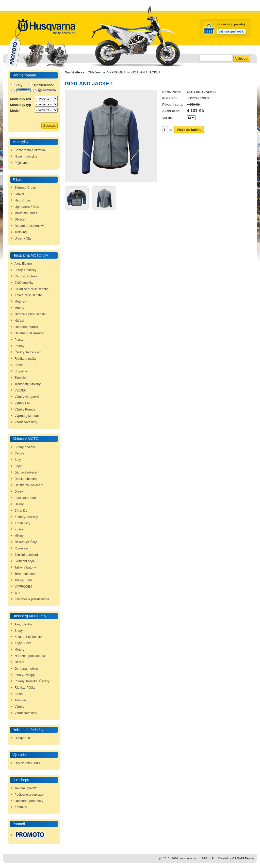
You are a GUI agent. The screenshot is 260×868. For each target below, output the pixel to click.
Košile (19, 529)
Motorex (20, 302)
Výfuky (19, 707)
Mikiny (19, 536)
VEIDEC (20, 390)
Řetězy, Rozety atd (28, 352)
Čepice (19, 453)
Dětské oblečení (26, 479)
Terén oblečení (25, 574)
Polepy (19, 346)
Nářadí (19, 321)
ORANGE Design (243, 858)
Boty (18, 460)
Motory (19, 308)
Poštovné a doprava (29, 795)
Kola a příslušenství (28, 295)
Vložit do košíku (189, 130)
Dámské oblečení (27, 472)
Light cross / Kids (27, 207)
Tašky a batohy (25, 567)
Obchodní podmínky (29, 801)
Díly (17, 85)
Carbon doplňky (26, 276)
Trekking (21, 232)
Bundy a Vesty (25, 447)
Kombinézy (22, 523)
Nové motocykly (26, 156)
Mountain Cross (26, 213)
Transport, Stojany (28, 384)
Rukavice (21, 548)
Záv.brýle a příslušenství (32, 599)
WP (17, 593)
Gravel (19, 194)
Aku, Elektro (23, 264)
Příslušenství (42, 85)
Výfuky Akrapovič (27, 397)
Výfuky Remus (25, 409)
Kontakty (21, 807)
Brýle (18, 466)
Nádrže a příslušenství (30, 314)
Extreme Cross (25, 188)
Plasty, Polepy (25, 675)
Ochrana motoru (26, 327)
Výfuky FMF (23, 403)
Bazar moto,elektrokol (30, 150)
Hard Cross (23, 200)
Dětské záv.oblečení (29, 485)
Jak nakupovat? (26, 788)
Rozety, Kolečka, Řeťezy (32, 681)
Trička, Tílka (23, 580)
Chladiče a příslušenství (31, 289)
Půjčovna (21, 163)
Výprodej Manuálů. (28, 416)
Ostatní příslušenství (29, 226)
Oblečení (21, 219)
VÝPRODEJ (23, 587)
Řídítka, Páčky (25, 688)
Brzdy (19, 631)
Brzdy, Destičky (25, 270)
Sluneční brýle (25, 561)
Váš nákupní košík (231, 31)
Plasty (19, 340)
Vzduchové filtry (26, 422)
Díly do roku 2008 (27, 763)
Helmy (19, 504)
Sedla (19, 365)
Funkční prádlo (25, 498)
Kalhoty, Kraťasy (26, 517)
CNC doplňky (24, 283)
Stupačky (21, 371)
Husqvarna (22, 738)
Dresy (19, 492)
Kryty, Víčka (23, 643)
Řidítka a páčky (26, 359)
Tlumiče (20, 378)
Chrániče (21, 511)
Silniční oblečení (26, 555)
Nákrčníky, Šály (26, 542)
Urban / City (23, 239)
